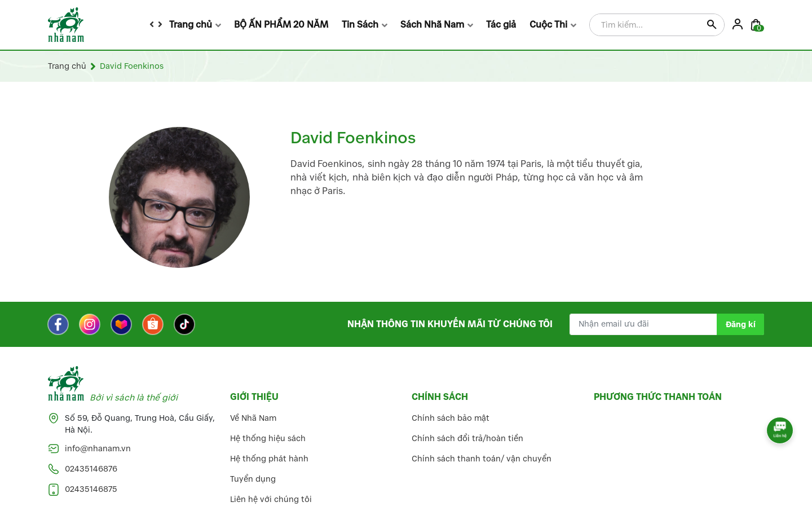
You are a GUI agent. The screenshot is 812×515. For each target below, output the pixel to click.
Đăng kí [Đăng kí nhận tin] (741, 325)
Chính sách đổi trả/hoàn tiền (467, 439)
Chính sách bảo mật (451, 418)
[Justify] (711, 25)
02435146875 (91, 489)
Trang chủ (191, 25)
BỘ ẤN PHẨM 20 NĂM (281, 25)
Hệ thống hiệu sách (268, 439)
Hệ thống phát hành (269, 459)
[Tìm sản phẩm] (657, 25)
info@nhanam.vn (98, 449)
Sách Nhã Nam (432, 25)
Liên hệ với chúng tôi (271, 499)
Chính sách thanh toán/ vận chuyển (482, 459)
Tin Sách (360, 25)
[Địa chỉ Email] (667, 324)
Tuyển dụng (253, 479)
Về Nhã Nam (253, 418)
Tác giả (501, 25)
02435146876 (91, 469)
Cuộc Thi (548, 25)
